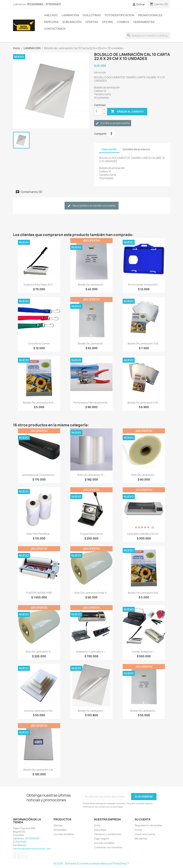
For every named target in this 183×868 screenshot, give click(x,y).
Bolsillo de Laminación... (91, 344)
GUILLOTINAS (92, 15)
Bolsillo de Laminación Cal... (39, 770)
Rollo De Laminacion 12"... (91, 475)
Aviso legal (100, 830)
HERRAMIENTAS (144, 22)
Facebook (17, 856)
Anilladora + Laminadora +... (91, 652)
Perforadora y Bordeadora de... (91, 403)
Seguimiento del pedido (148, 825)
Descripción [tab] (109, 149)
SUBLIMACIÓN (72, 22)
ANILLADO (51, 15)
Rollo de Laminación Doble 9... (91, 593)
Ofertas (58, 825)
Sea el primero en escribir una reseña (91, 206)
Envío (97, 825)
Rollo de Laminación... (144, 475)
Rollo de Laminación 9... (39, 652)
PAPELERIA (51, 22)
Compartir (111, 134)
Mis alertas (141, 839)
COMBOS (123, 22)
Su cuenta (143, 819)
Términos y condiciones (108, 834)
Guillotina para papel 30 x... (39, 285)
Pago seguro (102, 839)
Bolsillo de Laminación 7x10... (144, 403)
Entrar (138, 830)
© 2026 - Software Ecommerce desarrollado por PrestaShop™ (91, 864)
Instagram (24, 856)
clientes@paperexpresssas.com (32, 848)
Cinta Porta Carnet (39, 344)
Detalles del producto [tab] (136, 149)
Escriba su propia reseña (113, 123)
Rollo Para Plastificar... (39, 534)
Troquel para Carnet (91, 534)
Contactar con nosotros (108, 847)
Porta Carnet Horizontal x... (144, 285)
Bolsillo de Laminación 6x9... (39, 403)
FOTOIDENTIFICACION (119, 15)
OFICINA (107, 22)
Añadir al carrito (127, 112)
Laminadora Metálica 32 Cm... (144, 534)
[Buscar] (148, 35)
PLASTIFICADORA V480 (39, 593)
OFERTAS (92, 22)
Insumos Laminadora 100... (39, 711)
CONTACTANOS (55, 29)
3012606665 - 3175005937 (44, 4)
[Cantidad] (98, 112)
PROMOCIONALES (150, 15)
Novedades (60, 830)
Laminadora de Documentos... (39, 475)
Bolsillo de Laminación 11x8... (144, 344)
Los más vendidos (64, 834)
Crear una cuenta (145, 834)
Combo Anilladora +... (144, 652)
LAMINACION (70, 15)
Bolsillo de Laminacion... (91, 285)
